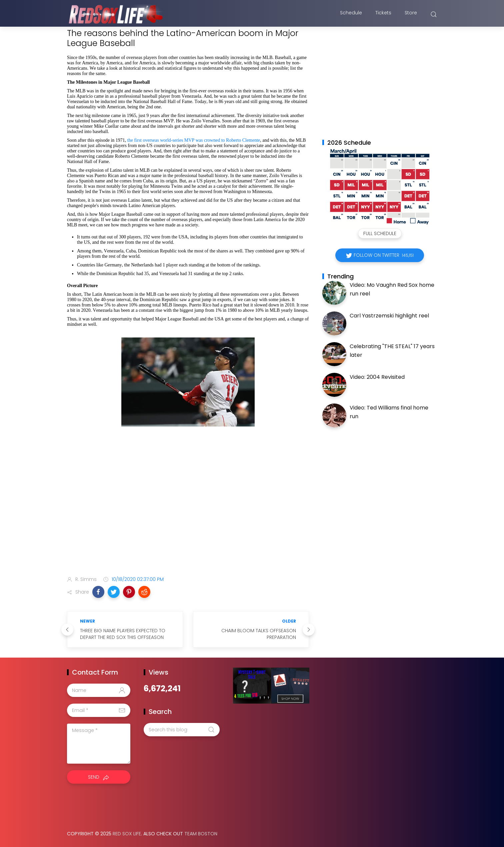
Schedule (351, 14)
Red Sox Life (127, 834)
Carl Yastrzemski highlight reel (389, 316)
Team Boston (201, 834)
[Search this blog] (182, 730)
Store (411, 14)
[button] (98, 592)
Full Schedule (380, 233)
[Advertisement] (188, 518)
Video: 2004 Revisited (377, 377)
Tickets (383, 14)
